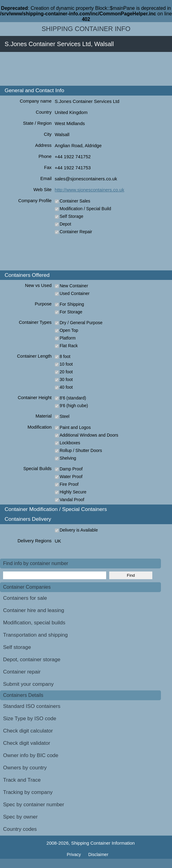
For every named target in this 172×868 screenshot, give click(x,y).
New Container (74, 286)
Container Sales (75, 201)
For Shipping (72, 304)
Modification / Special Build (85, 209)
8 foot (65, 356)
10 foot (66, 364)
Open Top (69, 330)
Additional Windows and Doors (89, 435)
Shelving (68, 458)
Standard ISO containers (32, 706)
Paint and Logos (75, 427)
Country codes (20, 829)
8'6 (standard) (73, 398)
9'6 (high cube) (74, 406)
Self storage (17, 647)
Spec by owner (20, 817)
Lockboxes (70, 443)
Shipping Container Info (86, 29)
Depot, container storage (32, 660)
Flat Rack (69, 346)
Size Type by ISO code (30, 719)
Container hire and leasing (34, 610)
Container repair (22, 672)
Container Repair (76, 232)
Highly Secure (73, 492)
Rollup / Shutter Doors (81, 450)
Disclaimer (98, 854)
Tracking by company (28, 792)
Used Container (75, 293)
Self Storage (72, 216)
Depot (65, 224)
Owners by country (25, 768)
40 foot (66, 387)
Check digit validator (27, 743)
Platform (68, 338)
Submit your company (28, 684)
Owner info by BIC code (31, 755)
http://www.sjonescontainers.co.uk (90, 190)
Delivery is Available (79, 530)
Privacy (74, 854)
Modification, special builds (34, 623)
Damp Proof (71, 469)
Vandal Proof (72, 500)
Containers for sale (25, 598)
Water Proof (71, 477)
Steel (65, 416)
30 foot (66, 379)
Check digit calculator (28, 731)
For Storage (71, 312)
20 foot (66, 372)
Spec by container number (34, 805)
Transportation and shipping (35, 635)
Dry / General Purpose (81, 323)
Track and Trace (22, 780)
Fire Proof (69, 484)
